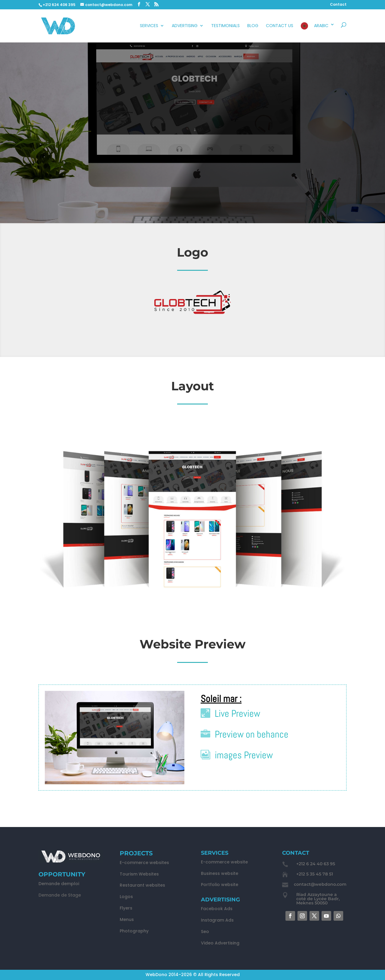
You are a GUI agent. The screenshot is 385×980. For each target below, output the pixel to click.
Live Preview (237, 713)
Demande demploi (59, 884)
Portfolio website (220, 885)
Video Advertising (220, 943)
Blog (253, 26)
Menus (127, 919)
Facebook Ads (217, 909)
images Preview (244, 755)
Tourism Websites (139, 874)
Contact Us (280, 26)
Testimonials (225, 26)
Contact (338, 5)
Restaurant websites (142, 885)
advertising (185, 26)
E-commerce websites (144, 863)
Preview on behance (252, 734)
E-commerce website (224, 862)
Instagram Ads (217, 920)
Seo (205, 932)
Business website (220, 873)
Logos (126, 897)
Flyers (126, 908)
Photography (134, 931)
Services (149, 26)
